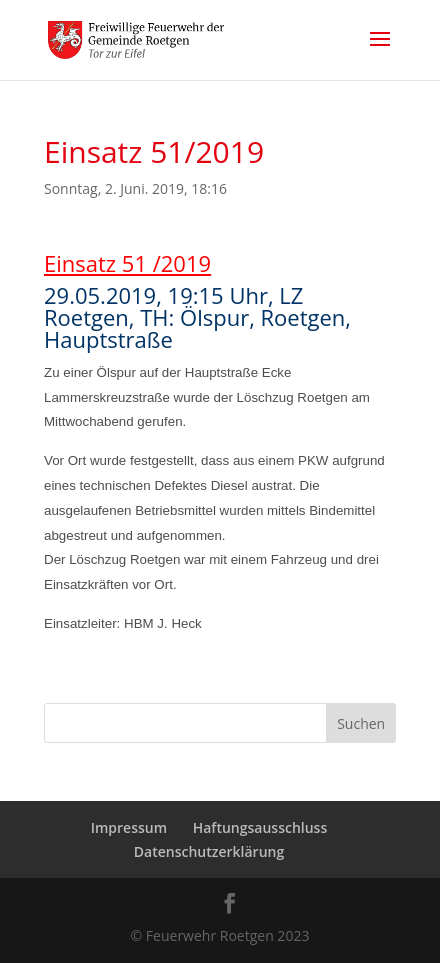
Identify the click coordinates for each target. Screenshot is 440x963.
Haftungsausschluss (260, 827)
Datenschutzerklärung (209, 851)
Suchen (361, 723)
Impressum (129, 827)
